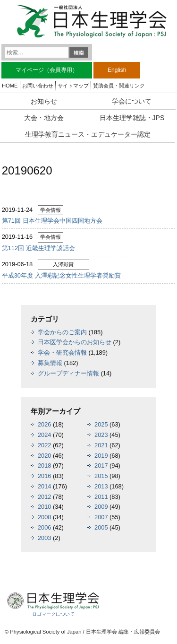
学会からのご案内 (62, 332)
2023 (101, 435)
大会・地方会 (44, 118)
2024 (44, 435)
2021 (101, 445)
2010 (44, 507)
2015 (101, 476)
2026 (44, 424)
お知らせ (44, 101)
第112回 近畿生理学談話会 (38, 248)
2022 (44, 445)
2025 (101, 424)
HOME (10, 86)
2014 (44, 486)
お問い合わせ (38, 86)
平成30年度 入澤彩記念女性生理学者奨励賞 (61, 275)
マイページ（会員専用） (47, 70)
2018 (44, 466)
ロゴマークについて (53, 614)
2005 (101, 527)
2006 (44, 527)
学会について (132, 101)
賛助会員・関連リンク (119, 86)
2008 (44, 517)
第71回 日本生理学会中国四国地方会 (52, 221)
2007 (101, 517)
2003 (44, 538)
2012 (44, 497)
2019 (101, 456)
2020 (44, 456)
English (117, 70)
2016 (44, 476)
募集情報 (50, 363)
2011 (101, 497)
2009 (101, 507)
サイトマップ (73, 86)
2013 (101, 486)
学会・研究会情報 (62, 352)
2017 (101, 466)
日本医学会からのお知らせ (75, 342)
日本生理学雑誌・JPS (132, 118)
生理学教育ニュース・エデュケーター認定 (88, 134)
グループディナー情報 (68, 373)
